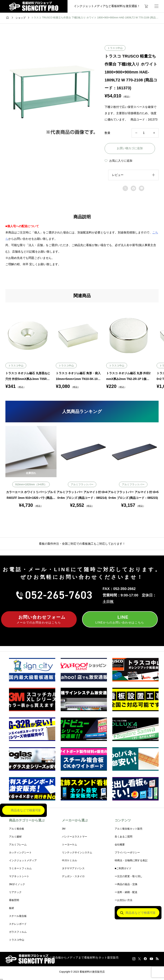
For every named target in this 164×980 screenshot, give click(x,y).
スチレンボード (18, 924)
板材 (12, 908)
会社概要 (120, 845)
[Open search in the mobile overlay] (138, 913)
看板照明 (14, 900)
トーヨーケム (69, 845)
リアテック (15, 892)
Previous (3, 467)
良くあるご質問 (123, 837)
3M (64, 829)
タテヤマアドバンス (73, 868)
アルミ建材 (15, 837)
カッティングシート (20, 852)
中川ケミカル (69, 860)
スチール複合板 (18, 916)
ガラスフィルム (18, 932)
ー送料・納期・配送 (126, 892)
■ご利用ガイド (123, 868)
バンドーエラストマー (75, 837)
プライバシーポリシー (127, 852)
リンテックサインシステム (77, 852)
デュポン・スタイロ (73, 876)
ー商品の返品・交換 (126, 884)
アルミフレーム (18, 845)
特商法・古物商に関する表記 (131, 860)
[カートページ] (146, 6)
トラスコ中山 (115, 48)
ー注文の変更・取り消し (129, 876)
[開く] (156, 6)
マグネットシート (19, 876)
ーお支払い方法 (123, 900)
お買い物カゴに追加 (130, 148)
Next (161, 467)
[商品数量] (145, 133)
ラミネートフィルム (20, 868)
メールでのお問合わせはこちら (39, 619)
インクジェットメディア (23, 860)
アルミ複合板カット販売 (129, 829)
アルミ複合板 (17, 829)
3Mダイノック (17, 884)
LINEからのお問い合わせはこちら (120, 619)
